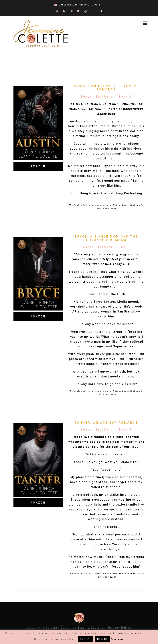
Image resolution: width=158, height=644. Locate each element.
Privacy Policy (120, 628)
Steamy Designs (91, 628)
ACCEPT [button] (86, 639)
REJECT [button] (102, 639)
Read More (117, 639)
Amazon (38, 166)
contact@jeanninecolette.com (80, 5)
